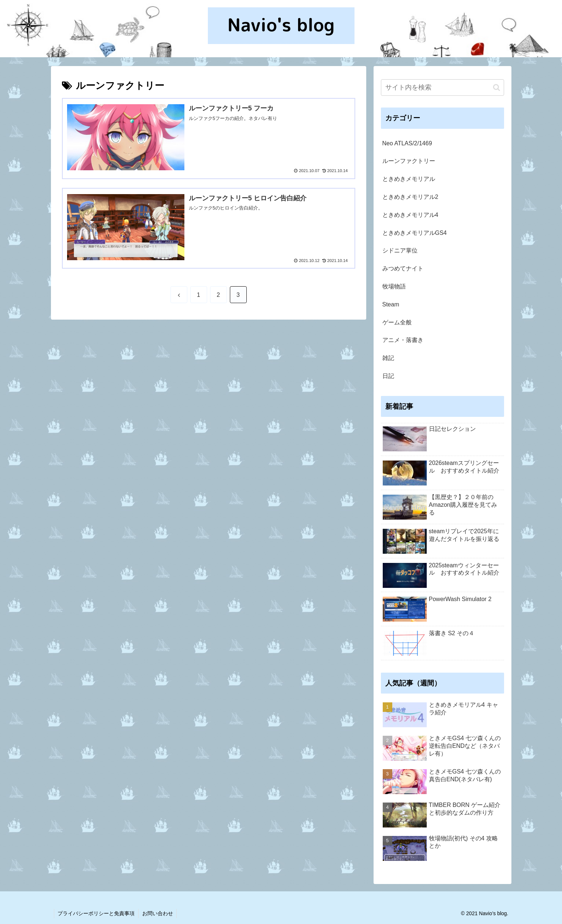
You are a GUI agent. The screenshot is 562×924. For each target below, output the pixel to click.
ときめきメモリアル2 (410, 197)
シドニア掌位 (400, 250)
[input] (442, 88)
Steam (391, 304)
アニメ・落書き (403, 340)
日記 (388, 376)
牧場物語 (394, 286)
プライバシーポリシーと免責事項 (96, 913)
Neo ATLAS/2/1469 (407, 143)
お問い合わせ (158, 913)
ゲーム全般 (397, 322)
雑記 (388, 358)
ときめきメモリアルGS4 (415, 233)
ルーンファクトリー (409, 161)
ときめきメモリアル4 (410, 215)
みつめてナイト (403, 268)
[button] (497, 88)
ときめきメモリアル (409, 179)
